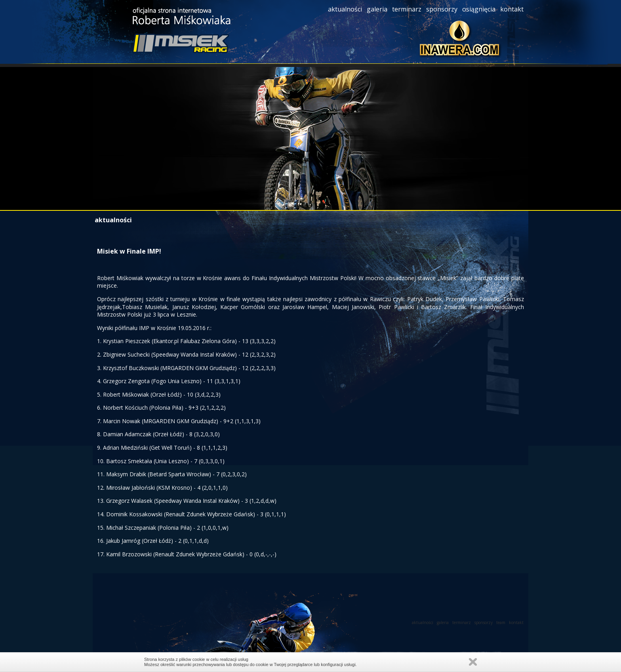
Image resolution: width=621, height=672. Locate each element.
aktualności (346, 9)
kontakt (513, 9)
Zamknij (473, 662)
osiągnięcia (480, 9)
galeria (378, 9)
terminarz (408, 9)
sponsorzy (443, 9)
